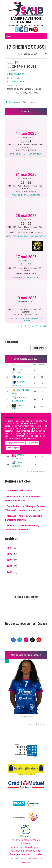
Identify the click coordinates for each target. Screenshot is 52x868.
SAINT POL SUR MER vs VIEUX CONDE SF (26, 154)
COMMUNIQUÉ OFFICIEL (20, 490)
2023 (10, 560)
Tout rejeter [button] (33, 443)
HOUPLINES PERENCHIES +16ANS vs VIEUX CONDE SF (26, 319)
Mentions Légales (30, 847)
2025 (10, 548)
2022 (10, 566)
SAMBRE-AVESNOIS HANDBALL (26, 20)
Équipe (15, 365)
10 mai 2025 (26, 298)
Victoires (42, 365)
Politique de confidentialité (25, 851)
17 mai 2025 (26, 257)
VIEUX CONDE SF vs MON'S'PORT (26, 277)
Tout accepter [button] (13, 448)
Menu (9, 36)
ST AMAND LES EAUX (18, 82)
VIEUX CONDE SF (16, 74)
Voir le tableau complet (36, 472)
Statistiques (30, 102)
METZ (17, 377)
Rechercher (12, 342)
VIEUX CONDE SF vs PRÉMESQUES (26, 195)
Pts (35, 365)
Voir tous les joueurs (37, 724)
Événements (13, 102)
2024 (10, 554)
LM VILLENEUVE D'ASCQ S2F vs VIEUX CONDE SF (26, 236)
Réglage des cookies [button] (15, 443)
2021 (10, 572)
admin (15, 847)
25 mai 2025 (26, 216)
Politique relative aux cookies (26, 854)
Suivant (44, 326)
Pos (8, 365)
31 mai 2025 (26, 175)
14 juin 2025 (26, 133)
